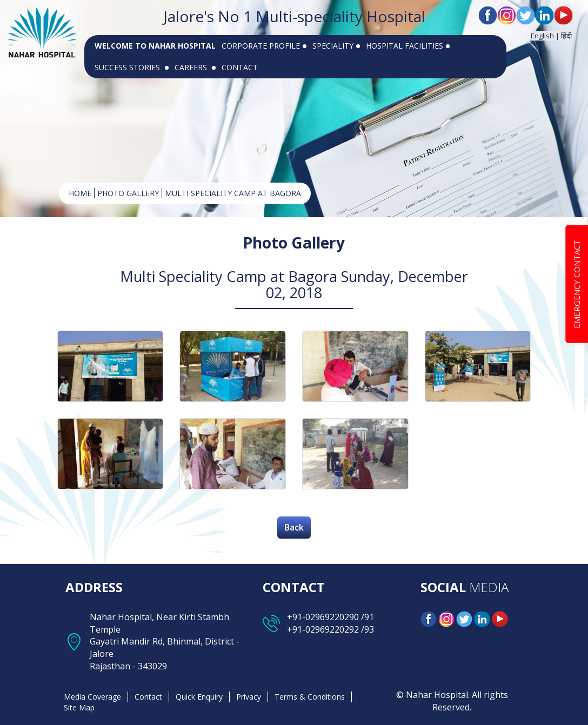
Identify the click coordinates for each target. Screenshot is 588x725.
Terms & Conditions (310, 697)
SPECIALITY (336, 46)
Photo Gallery (128, 193)
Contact (148, 697)
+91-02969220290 (323, 617)
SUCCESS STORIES (132, 67)
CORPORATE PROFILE (264, 46)
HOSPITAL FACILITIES (408, 46)
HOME (80, 193)
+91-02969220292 (323, 629)
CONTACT (240, 67)
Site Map (79, 707)
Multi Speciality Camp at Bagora (233, 193)
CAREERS (195, 67)
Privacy (249, 697)
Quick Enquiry (199, 697)
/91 (366, 617)
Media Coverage (92, 697)
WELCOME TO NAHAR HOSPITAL (155, 46)
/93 (366, 629)
